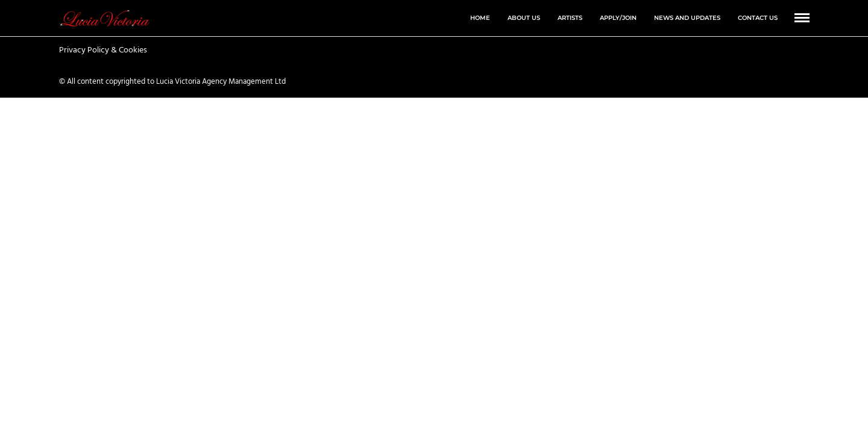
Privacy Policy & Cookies (103, 51)
